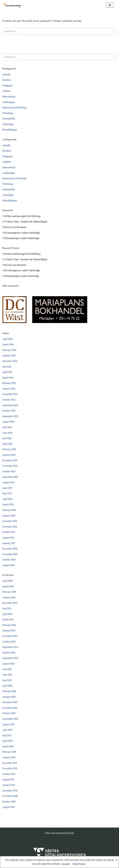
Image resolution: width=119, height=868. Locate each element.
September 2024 (10, 405)
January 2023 (9, 455)
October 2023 (9, 410)
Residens (7, 80)
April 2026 (7, 339)
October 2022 (9, 471)
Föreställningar (10, 129)
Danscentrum (9, 96)
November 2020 (10, 554)
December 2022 (10, 460)
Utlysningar (8, 124)
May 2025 (7, 366)
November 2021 (10, 526)
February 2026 (9, 350)
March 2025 (8, 377)
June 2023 (7, 433)
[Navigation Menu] (110, 5)
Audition (7, 91)
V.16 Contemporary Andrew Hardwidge (21, 232)
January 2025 (9, 388)
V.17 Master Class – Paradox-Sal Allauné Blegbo (25, 221)
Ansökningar (9, 102)
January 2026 (9, 355)
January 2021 (9, 543)
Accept (66, 864)
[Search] (115, 5)
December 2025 (10, 361)
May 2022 (7, 493)
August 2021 (8, 537)
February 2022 (9, 510)
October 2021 (9, 532)
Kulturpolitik (9, 118)
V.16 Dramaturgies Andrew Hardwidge (21, 238)
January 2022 (9, 515)
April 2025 (7, 372)
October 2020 (9, 559)
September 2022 (10, 477)
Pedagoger (8, 85)
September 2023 (10, 416)
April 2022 (7, 499)
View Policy (79, 864)
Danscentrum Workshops (14, 107)
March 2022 (8, 504)
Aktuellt (6, 74)
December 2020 (10, 548)
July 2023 (7, 427)
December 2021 (10, 521)
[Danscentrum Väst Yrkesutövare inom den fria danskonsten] (12, 5)
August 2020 (9, 565)
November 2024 (10, 394)
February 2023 (9, 449)
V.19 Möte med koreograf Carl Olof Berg (21, 216)
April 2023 (7, 444)
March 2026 (8, 344)
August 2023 (8, 421)
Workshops (8, 113)
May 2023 (7, 438)
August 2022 (8, 482)
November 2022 (10, 466)
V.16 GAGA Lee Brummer (14, 227)
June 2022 (7, 488)
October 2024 (9, 399)
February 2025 (9, 383)
